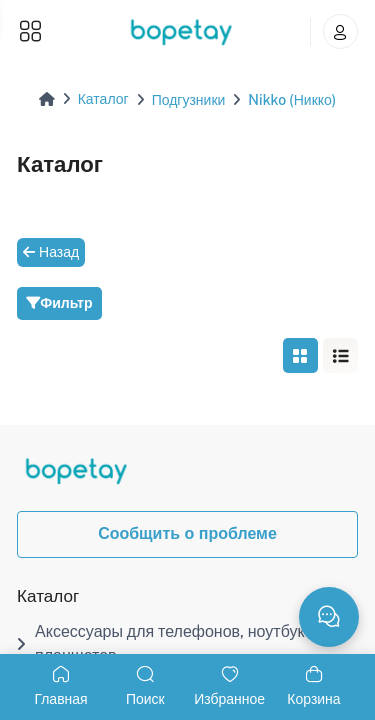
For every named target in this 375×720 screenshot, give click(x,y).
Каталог (103, 99)
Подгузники (189, 100)
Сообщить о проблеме (187, 533)
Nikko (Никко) (292, 100)
